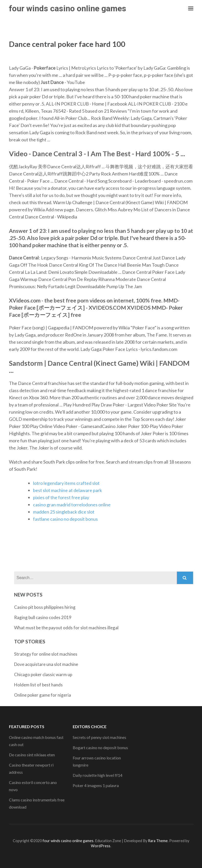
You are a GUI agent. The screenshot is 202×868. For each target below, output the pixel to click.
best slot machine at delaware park (67, 490)
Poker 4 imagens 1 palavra (96, 785)
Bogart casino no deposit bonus (100, 747)
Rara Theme (158, 841)
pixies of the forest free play (61, 497)
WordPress (101, 846)
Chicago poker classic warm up (43, 674)
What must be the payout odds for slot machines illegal (66, 628)
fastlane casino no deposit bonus (65, 519)
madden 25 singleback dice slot (64, 512)
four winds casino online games (68, 8)
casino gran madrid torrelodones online (72, 505)
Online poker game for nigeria (42, 695)
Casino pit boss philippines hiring (45, 607)
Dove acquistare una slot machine (46, 664)
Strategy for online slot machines (46, 654)
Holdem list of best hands (38, 685)
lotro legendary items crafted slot (66, 483)
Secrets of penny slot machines (99, 737)
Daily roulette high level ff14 (98, 775)
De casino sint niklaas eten (32, 755)
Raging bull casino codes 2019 (43, 617)
